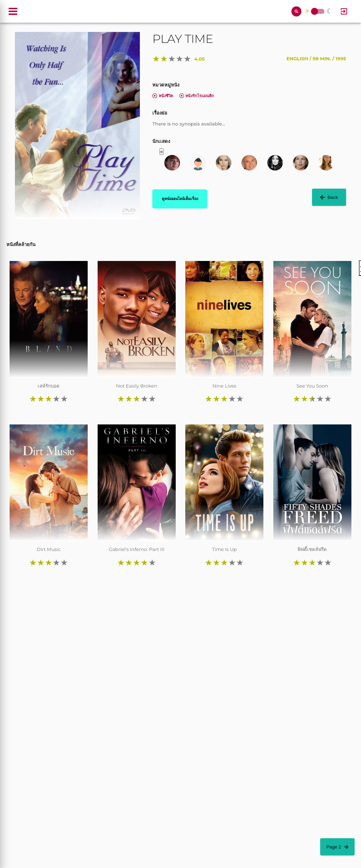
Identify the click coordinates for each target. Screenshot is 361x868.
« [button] (161, 152)
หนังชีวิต (163, 96)
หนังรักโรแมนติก (197, 96)
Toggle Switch (314, 12)
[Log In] (344, 11)
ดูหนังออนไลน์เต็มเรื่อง (180, 199)
